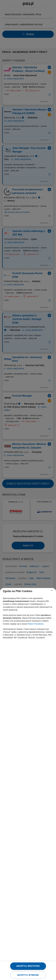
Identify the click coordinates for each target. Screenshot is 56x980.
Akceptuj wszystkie (28, 966)
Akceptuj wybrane (28, 975)
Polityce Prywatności (35, 624)
